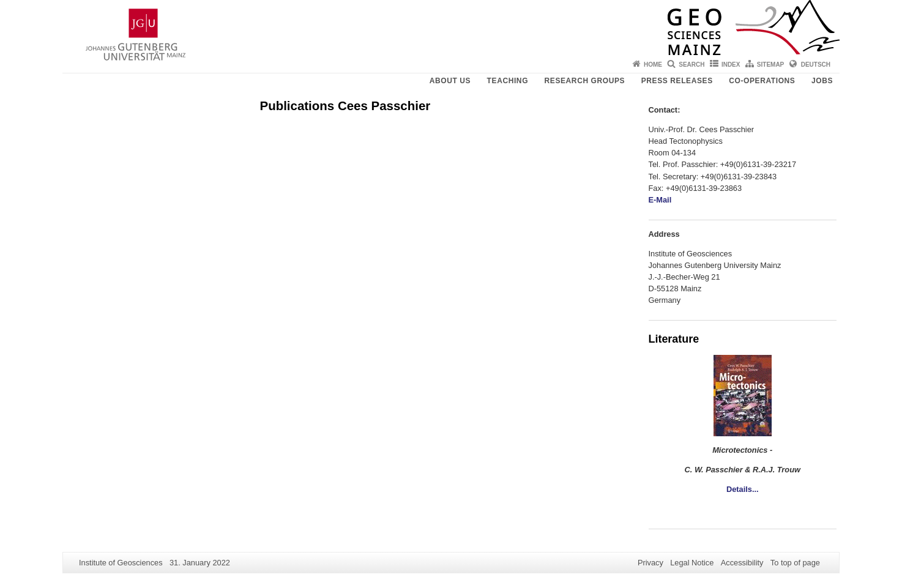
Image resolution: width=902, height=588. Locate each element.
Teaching (508, 81)
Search (691, 65)
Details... (743, 489)
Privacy (650, 563)
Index (731, 65)
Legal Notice (692, 563)
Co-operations (762, 81)
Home (653, 65)
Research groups (585, 81)
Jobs (822, 81)
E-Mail (660, 200)
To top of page (795, 563)
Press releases (677, 81)
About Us (450, 81)
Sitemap (770, 65)
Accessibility (742, 563)
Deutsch (816, 65)
